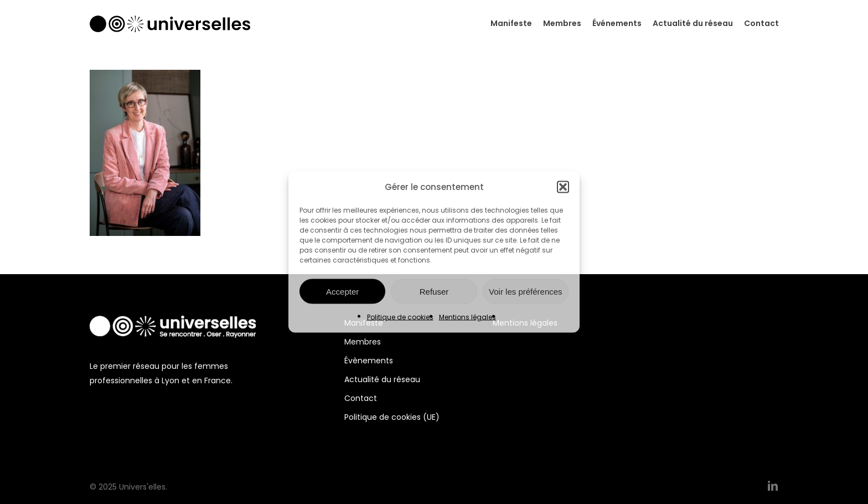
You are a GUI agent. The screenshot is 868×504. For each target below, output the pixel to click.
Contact (361, 398)
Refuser (434, 291)
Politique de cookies (400, 317)
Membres (363, 342)
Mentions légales (467, 317)
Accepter (342, 291)
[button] (563, 187)
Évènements (369, 361)
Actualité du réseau (382, 379)
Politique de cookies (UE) (392, 417)
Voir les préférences (526, 291)
